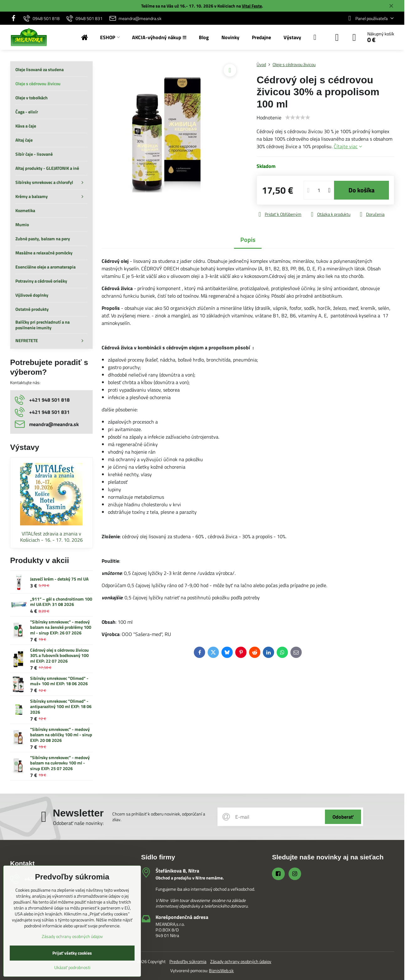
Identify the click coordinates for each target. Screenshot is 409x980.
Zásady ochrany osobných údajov (241, 961)
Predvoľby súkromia (188, 961)
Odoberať (343, 817)
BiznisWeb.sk (221, 970)
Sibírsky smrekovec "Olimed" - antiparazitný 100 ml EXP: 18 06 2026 (61, 706)
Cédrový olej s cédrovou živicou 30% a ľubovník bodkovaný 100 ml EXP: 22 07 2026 (59, 655)
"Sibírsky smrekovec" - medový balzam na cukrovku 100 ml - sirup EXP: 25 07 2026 (60, 763)
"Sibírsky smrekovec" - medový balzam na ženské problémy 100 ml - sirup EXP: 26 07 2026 (61, 627)
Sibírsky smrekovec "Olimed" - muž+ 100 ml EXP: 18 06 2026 (59, 681)
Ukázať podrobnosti (72, 967)
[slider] (298, 117)
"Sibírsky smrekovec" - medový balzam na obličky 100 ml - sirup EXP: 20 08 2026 (61, 735)
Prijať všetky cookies (72, 953)
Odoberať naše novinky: (78, 823)
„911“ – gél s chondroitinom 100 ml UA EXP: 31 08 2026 (61, 602)
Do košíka (361, 190)
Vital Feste (252, 6)
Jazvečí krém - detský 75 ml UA (59, 579)
